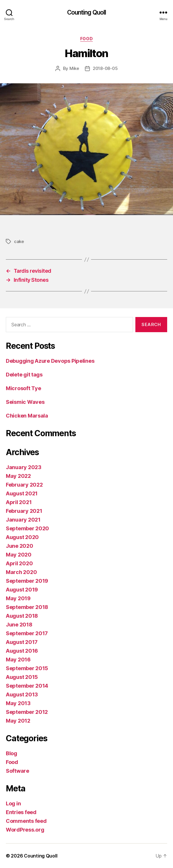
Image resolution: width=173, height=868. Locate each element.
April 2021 (19, 502)
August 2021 (22, 493)
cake (19, 241)
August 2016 (22, 651)
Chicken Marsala (27, 416)
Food (86, 39)
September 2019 (27, 581)
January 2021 (23, 520)
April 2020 (19, 563)
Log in (13, 803)
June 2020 (20, 546)
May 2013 (18, 703)
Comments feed (26, 821)
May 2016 (18, 660)
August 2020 (22, 537)
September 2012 (27, 712)
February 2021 (24, 511)
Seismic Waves (25, 402)
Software (18, 771)
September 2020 (27, 528)
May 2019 (18, 598)
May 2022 (18, 476)
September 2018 (27, 607)
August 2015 (22, 677)
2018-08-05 (105, 68)
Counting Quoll (87, 12)
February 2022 (24, 485)
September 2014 (27, 686)
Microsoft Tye (23, 388)
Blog (12, 753)
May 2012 (18, 721)
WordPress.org (25, 830)
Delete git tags (24, 375)
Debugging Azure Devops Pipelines (50, 361)
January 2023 (24, 467)
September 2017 (27, 633)
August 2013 (22, 694)
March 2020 (21, 572)
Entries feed (21, 812)
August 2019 (22, 590)
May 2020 (19, 555)
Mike (74, 68)
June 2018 (19, 625)
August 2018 (22, 616)
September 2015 (27, 668)
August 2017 (22, 642)
